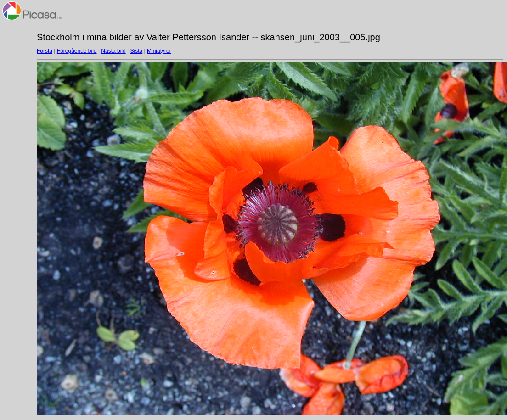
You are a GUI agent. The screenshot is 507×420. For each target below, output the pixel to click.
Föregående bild (77, 51)
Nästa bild (113, 51)
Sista (137, 51)
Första (45, 51)
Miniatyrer (159, 51)
